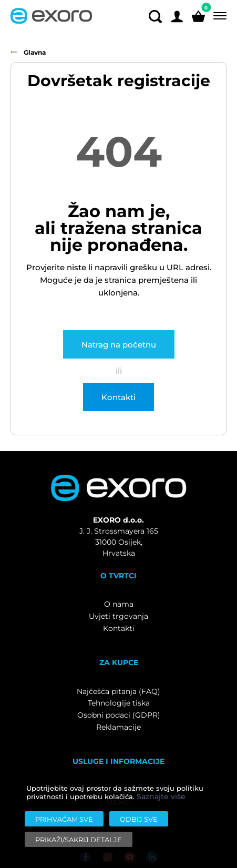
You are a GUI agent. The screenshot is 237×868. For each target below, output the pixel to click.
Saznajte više (161, 796)
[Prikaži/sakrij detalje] (79, 839)
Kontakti (118, 397)
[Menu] (218, 16)
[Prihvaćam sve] (64, 819)
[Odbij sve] (139, 819)
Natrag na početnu (119, 344)
